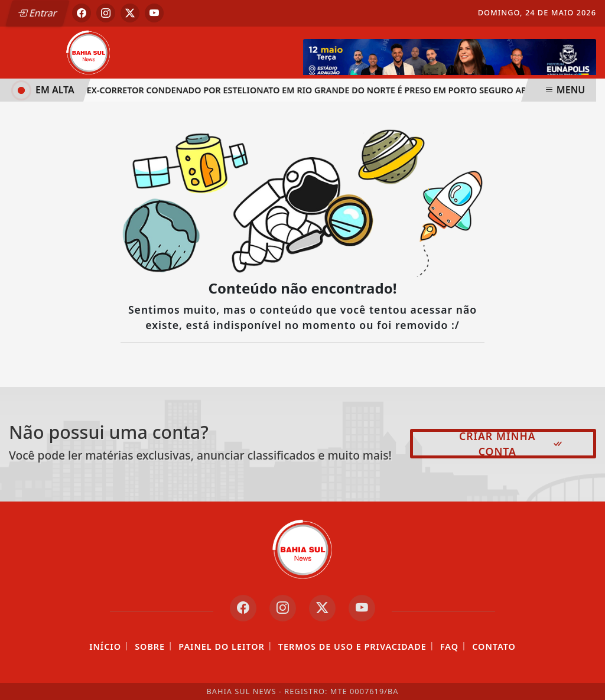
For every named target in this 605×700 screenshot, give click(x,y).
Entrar (37, 13)
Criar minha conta (511, 444)
